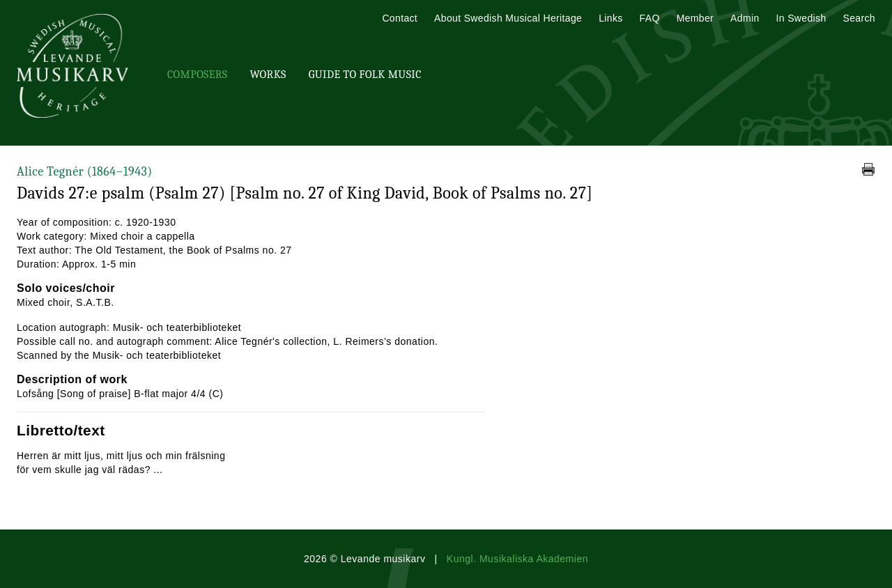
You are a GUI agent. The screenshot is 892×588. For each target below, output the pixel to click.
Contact (400, 18)
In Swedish (801, 18)
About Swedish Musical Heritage (508, 18)
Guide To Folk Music (365, 75)
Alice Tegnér (85, 172)
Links (610, 18)
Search (859, 18)
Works (268, 75)
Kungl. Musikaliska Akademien (517, 559)
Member (695, 18)
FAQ (650, 18)
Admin (745, 18)
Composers (197, 75)
